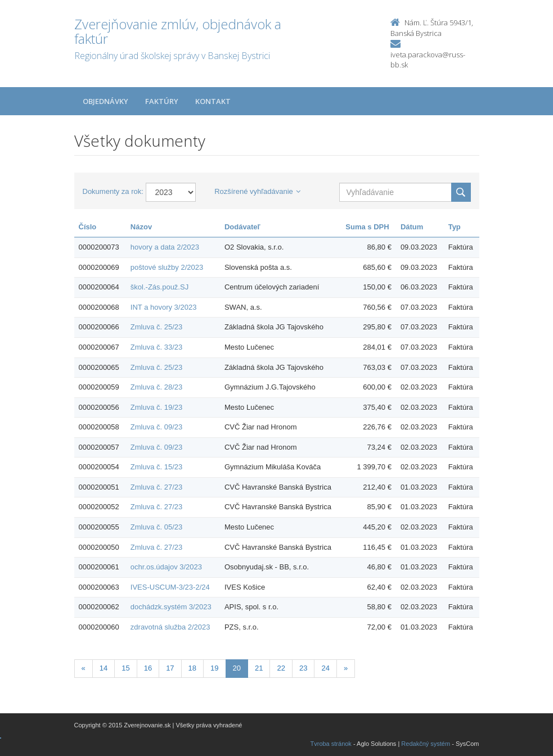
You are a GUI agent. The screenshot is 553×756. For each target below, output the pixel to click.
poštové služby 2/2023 (167, 267)
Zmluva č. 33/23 (157, 347)
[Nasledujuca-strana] (346, 669)
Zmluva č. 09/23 (157, 427)
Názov (141, 227)
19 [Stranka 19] (214, 668)
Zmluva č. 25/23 (157, 327)
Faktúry (162, 101)
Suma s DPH (367, 227)
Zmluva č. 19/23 (157, 407)
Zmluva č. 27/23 (157, 487)
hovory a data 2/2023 (165, 247)
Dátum (412, 227)
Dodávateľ (242, 227)
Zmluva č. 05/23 (157, 527)
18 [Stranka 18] (192, 668)
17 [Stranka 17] (170, 668)
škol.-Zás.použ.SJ (159, 287)
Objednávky (105, 101)
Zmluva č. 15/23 (157, 467)
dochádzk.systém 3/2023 (171, 607)
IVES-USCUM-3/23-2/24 (170, 587)
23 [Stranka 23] (303, 668)
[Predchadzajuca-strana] (84, 669)
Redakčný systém (426, 744)
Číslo (88, 227)
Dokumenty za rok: (113, 191)
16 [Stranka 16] (148, 668)
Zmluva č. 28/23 (157, 387)
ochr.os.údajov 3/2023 (166, 567)
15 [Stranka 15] (125, 668)
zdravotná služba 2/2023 (170, 627)
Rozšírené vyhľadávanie (257, 191)
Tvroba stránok (331, 744)
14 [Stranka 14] (104, 668)
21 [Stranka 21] (259, 668)
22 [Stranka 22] (281, 668)
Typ (455, 227)
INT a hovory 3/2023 (164, 307)
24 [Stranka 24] (325, 668)
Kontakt (213, 101)
